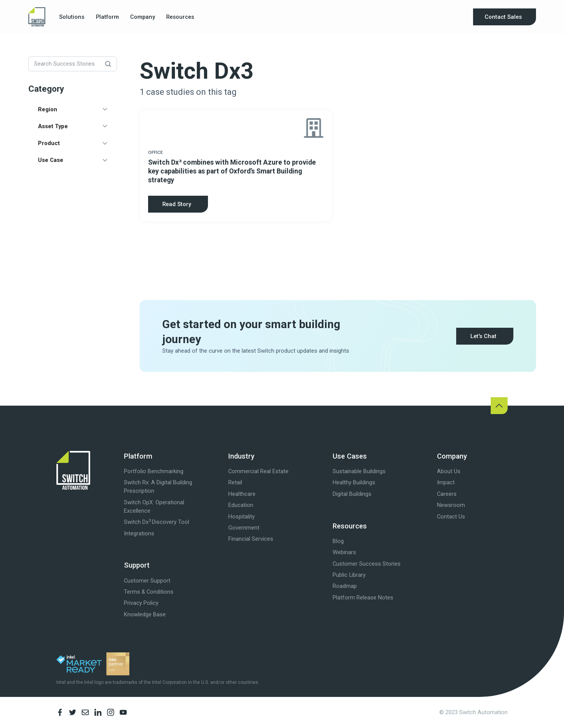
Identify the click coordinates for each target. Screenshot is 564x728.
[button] (72, 17)
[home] (37, 17)
